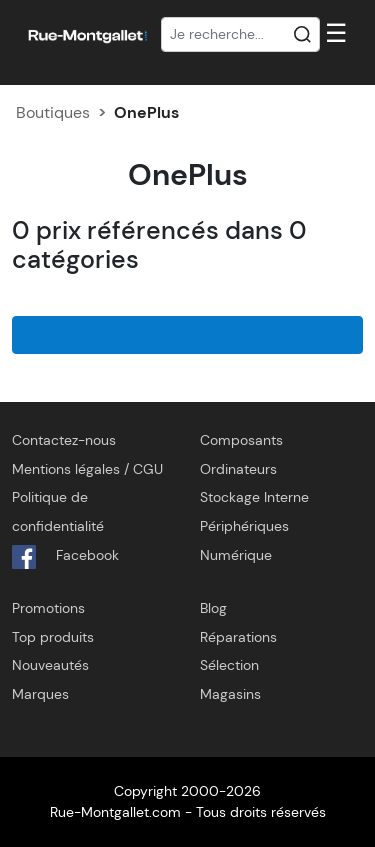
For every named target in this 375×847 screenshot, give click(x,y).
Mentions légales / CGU (87, 469)
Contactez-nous (64, 440)
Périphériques (244, 526)
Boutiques (53, 112)
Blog (213, 608)
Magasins (230, 694)
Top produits (53, 637)
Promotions (48, 608)
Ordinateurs (238, 469)
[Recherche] (241, 35)
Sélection (229, 665)
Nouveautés (50, 665)
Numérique (236, 555)
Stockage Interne (254, 497)
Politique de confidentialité (58, 511)
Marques (40, 694)
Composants (241, 440)
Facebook (65, 557)
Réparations (238, 637)
